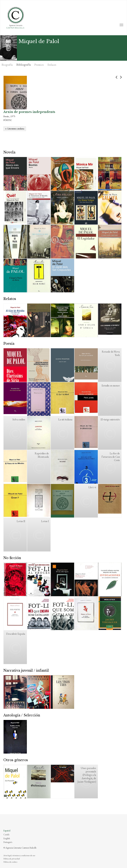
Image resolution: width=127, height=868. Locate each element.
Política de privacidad (12, 859)
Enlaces (52, 65)
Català (6, 834)
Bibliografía (24, 65)
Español (7, 831)
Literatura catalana (16, 129)
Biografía (7, 65)
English (7, 838)
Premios (39, 65)
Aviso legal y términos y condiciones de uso (19, 855)
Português (8, 842)
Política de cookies (10, 862)
